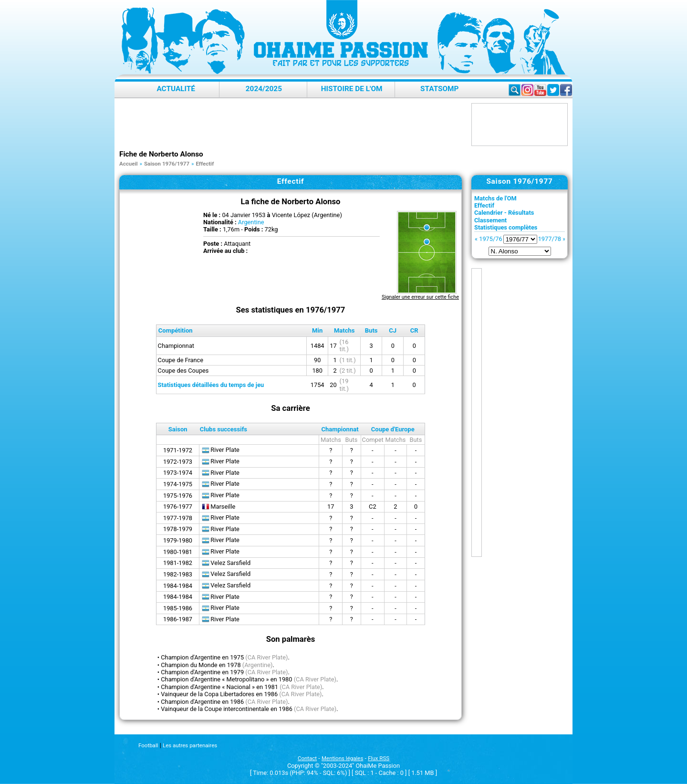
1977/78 (550, 239)
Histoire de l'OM (352, 89)
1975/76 (490, 239)
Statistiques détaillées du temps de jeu (211, 385)
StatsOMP (439, 89)
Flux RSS (379, 758)
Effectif (484, 205)
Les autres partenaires (190, 745)
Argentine (251, 222)
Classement (490, 220)
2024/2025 (264, 89)
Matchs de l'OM (495, 198)
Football (148, 745)
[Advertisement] (293, 125)
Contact (307, 758)
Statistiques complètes (506, 227)
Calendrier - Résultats (504, 213)
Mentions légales (342, 758)
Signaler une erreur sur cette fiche (420, 297)
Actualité (176, 89)
